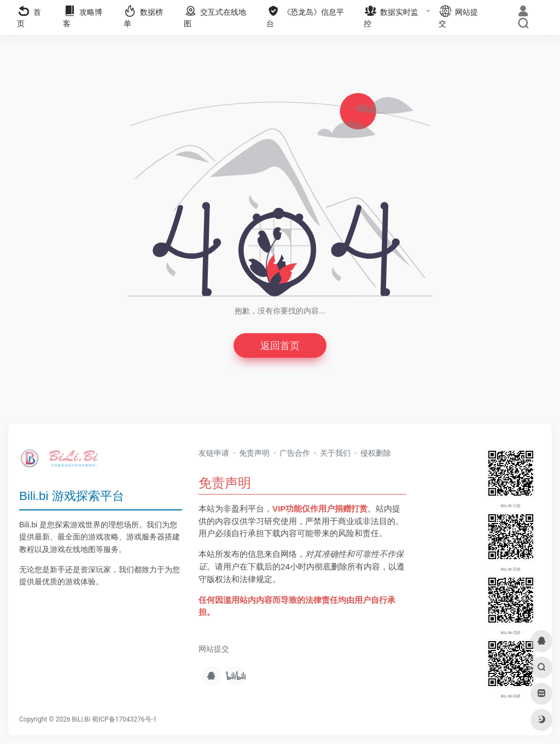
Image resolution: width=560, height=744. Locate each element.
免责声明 (254, 453)
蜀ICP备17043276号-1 (124, 719)
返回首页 (280, 345)
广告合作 (295, 453)
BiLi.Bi (81, 719)
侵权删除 (376, 453)
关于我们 (335, 453)
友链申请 (214, 453)
